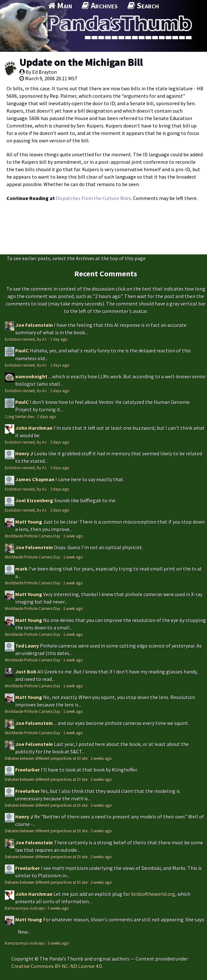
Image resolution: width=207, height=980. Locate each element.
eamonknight (31, 376)
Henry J (24, 453)
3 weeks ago (58, 908)
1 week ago (73, 536)
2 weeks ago (101, 758)
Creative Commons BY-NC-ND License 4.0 (57, 966)
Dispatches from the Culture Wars (93, 198)
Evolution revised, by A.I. (26, 339)
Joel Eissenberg (34, 500)
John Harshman (34, 428)
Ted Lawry (27, 646)
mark (21, 569)
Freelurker (28, 770)
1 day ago (59, 339)
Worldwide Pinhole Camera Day (33, 536)
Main (60, 6)
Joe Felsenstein (34, 325)
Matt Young (29, 522)
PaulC (22, 351)
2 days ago (60, 365)
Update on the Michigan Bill (81, 62)
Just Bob (26, 672)
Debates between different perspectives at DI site (46, 758)
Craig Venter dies (19, 417)
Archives (100, 6)
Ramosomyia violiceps (25, 908)
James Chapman (35, 479)
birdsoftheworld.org (153, 894)
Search (143, 6)
